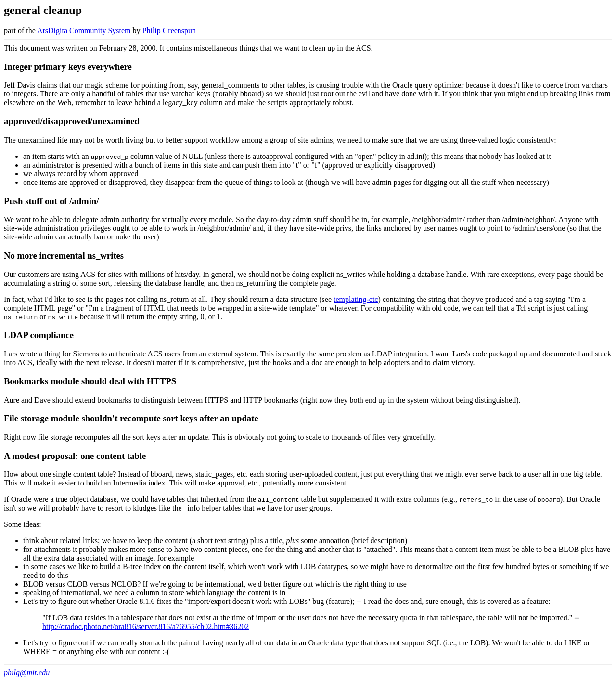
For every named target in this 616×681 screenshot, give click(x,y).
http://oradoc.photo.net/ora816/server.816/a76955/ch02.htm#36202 (146, 626)
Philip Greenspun (169, 31)
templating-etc (356, 299)
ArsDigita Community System (84, 31)
